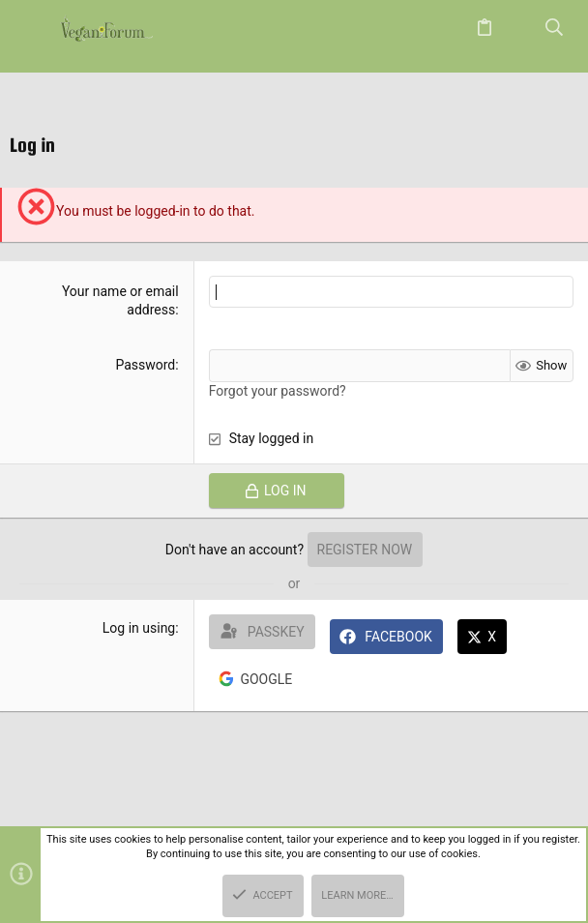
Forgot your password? (278, 391)
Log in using (139, 628)
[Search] (555, 29)
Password (145, 365)
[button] (34, 29)
